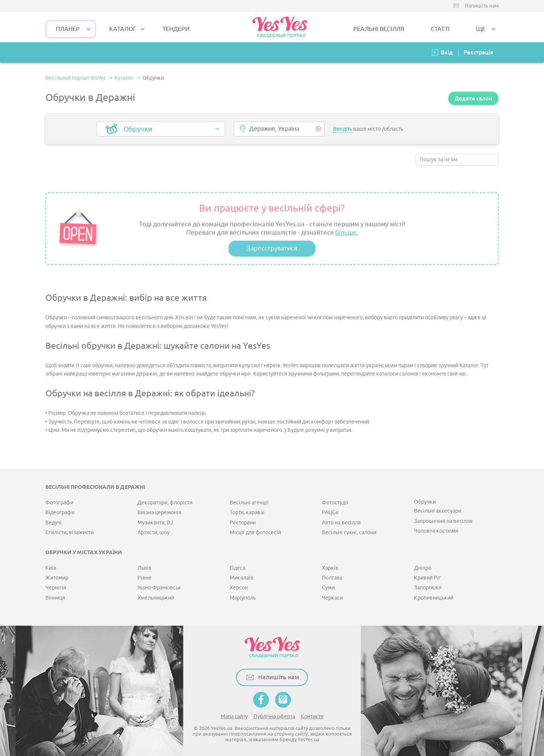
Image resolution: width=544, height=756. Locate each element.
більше (346, 233)
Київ (51, 568)
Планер (68, 29)
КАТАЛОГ (123, 29)
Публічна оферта (274, 717)
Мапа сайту (234, 717)
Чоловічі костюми (436, 531)
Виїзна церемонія (159, 513)
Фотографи (59, 503)
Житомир (57, 578)
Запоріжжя (428, 588)
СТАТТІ (440, 29)
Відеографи (60, 513)
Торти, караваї (247, 513)
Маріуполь (243, 598)
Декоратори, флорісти (165, 503)
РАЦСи (330, 513)
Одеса (237, 568)
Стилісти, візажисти (70, 533)
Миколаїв (242, 578)
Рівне (144, 578)
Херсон (239, 588)
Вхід (447, 52)
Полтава (332, 578)
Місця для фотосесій (255, 533)
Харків (330, 568)
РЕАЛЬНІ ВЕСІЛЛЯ (379, 29)
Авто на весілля (341, 523)
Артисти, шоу (154, 533)
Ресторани (243, 523)
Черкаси (332, 598)
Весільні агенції (249, 503)
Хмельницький (156, 598)
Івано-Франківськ (159, 588)
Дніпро (423, 568)
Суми (328, 588)
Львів (144, 568)
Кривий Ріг (427, 578)
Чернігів (56, 588)
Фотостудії (335, 503)
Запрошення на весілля (443, 521)
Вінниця (55, 598)
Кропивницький (434, 598)
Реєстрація (478, 52)
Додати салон (473, 98)
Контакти (312, 717)
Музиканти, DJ (155, 523)
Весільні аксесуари (438, 511)
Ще (481, 29)
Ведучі (53, 523)
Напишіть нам (482, 6)
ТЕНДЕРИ (176, 29)
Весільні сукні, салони (349, 533)
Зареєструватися (272, 248)
